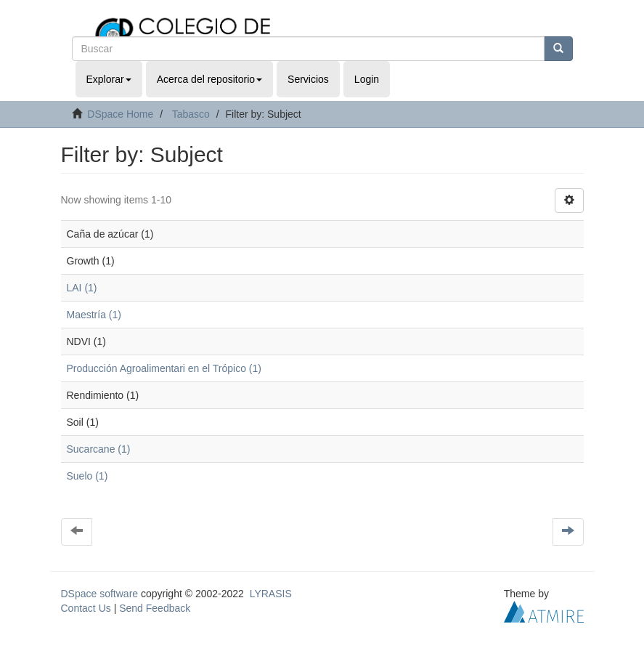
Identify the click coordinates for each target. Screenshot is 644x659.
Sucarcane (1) (99, 449)
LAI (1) (82, 288)
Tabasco (191, 114)
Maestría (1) (94, 315)
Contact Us (86, 608)
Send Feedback (155, 608)
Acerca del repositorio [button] (209, 79)
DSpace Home (120, 114)
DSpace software (100, 594)
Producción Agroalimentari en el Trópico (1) (164, 368)
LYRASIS (271, 594)
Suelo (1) (87, 476)
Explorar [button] (109, 79)
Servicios (308, 79)
